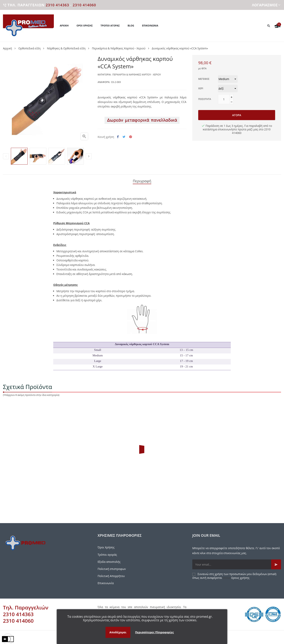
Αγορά (237, 115)
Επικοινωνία (106, 581)
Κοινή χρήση (118, 137)
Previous (6, 156)
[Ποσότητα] (224, 99)
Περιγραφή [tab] (142, 180)
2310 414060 (84, 5)
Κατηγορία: (105, 75)
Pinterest (131, 137)
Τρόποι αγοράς (107, 553)
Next (89, 156)
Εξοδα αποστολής (109, 560)
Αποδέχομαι (118, 632)
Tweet (124, 137)
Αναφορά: (104, 82)
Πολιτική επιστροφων (112, 567)
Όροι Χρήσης (106, 546)
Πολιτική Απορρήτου (111, 574)
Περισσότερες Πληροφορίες (154, 632)
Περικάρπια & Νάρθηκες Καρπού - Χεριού (137, 75)
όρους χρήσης (240, 576)
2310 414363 (57, 5)
